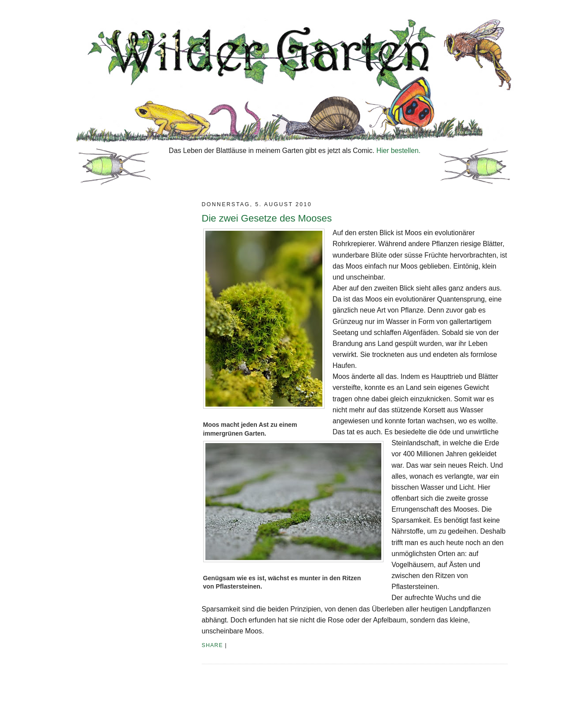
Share (212, 645)
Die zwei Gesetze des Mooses (267, 218)
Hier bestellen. (398, 151)
